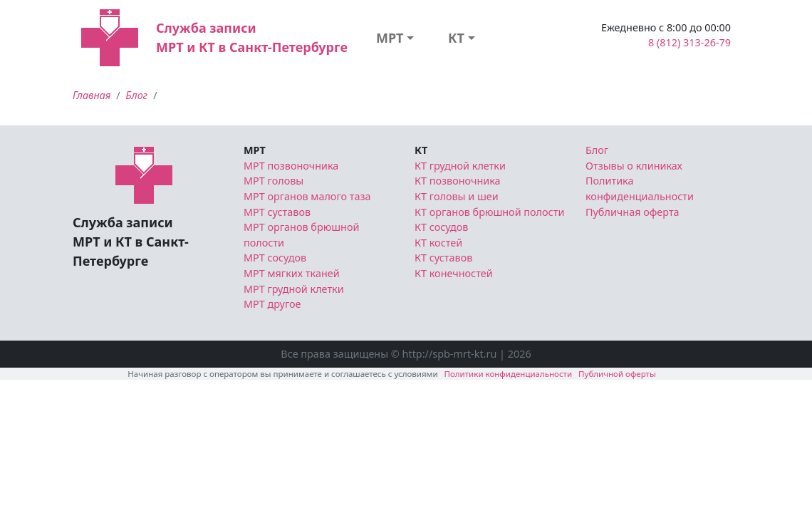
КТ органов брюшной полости (489, 212)
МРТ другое (272, 304)
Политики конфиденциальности (509, 374)
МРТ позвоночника (291, 166)
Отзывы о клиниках (634, 166)
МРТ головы (274, 181)
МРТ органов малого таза (307, 196)
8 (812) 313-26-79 (689, 42)
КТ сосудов (441, 227)
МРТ (390, 38)
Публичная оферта (633, 212)
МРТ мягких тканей (292, 273)
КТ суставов (443, 258)
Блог (137, 95)
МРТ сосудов (275, 258)
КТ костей (438, 243)
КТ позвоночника (458, 181)
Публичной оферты (617, 374)
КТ (456, 38)
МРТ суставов (277, 212)
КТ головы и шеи (457, 196)
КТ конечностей (454, 273)
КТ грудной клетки (460, 166)
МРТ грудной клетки (294, 289)
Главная (92, 95)
